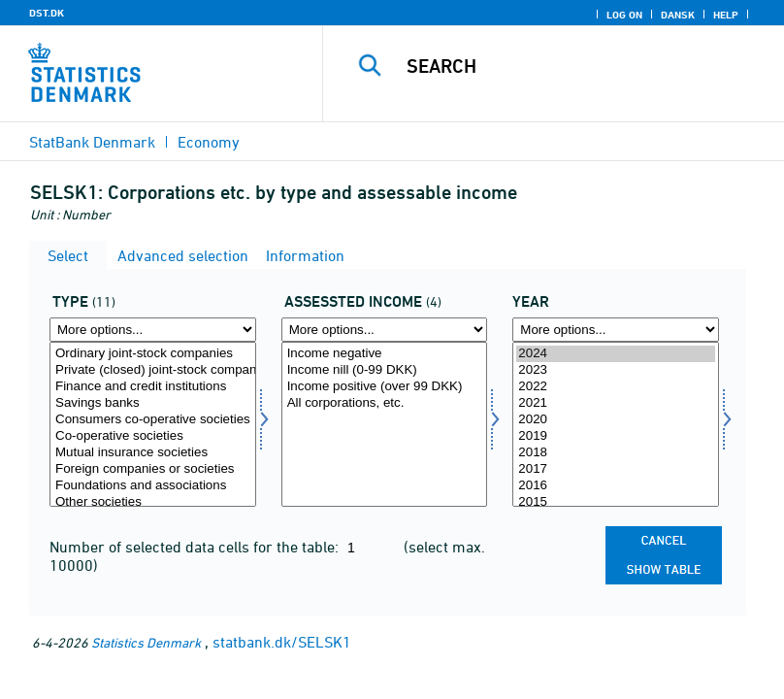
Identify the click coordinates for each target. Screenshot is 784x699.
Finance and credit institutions (153, 387)
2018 (616, 453)
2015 (616, 502)
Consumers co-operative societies (153, 420)
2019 (616, 436)
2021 (616, 403)
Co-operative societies (153, 436)
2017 (616, 469)
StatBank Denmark (92, 142)
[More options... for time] (616, 330)
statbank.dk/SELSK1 (282, 642)
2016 (616, 486)
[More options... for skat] (385, 330)
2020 (616, 420)
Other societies (153, 502)
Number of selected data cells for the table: (196, 547)
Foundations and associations (153, 486)
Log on (624, 15)
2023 (616, 370)
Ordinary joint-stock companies (153, 354)
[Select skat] (385, 424)
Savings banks (153, 403)
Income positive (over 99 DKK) (385, 387)
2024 (616, 354)
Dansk (678, 15)
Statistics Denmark (146, 642)
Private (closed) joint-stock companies (153, 370)
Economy (209, 142)
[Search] (581, 66)
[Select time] (616, 424)
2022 (616, 387)
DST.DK (47, 13)
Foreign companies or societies (153, 469)
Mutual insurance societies (153, 453)
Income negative (385, 354)
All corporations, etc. (385, 403)
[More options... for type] (153, 330)
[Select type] (153, 424)
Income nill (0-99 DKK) (385, 370)
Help (726, 15)
